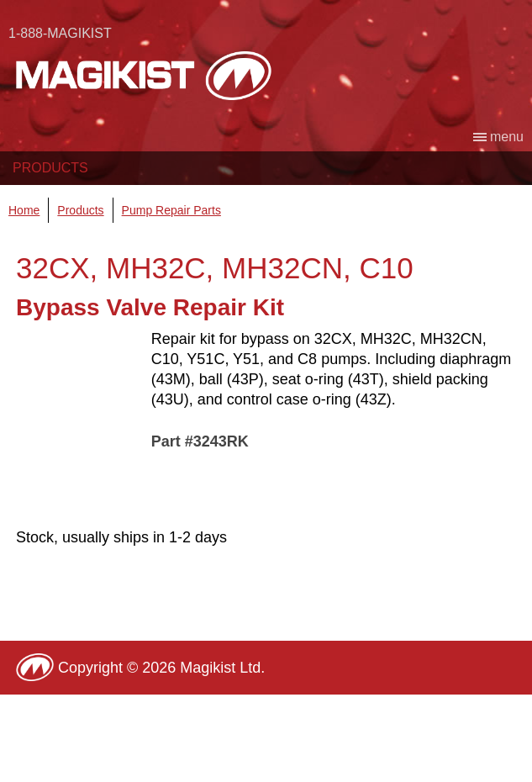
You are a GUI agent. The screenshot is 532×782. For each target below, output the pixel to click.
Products (50, 168)
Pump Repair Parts (171, 210)
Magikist (144, 76)
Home (24, 210)
